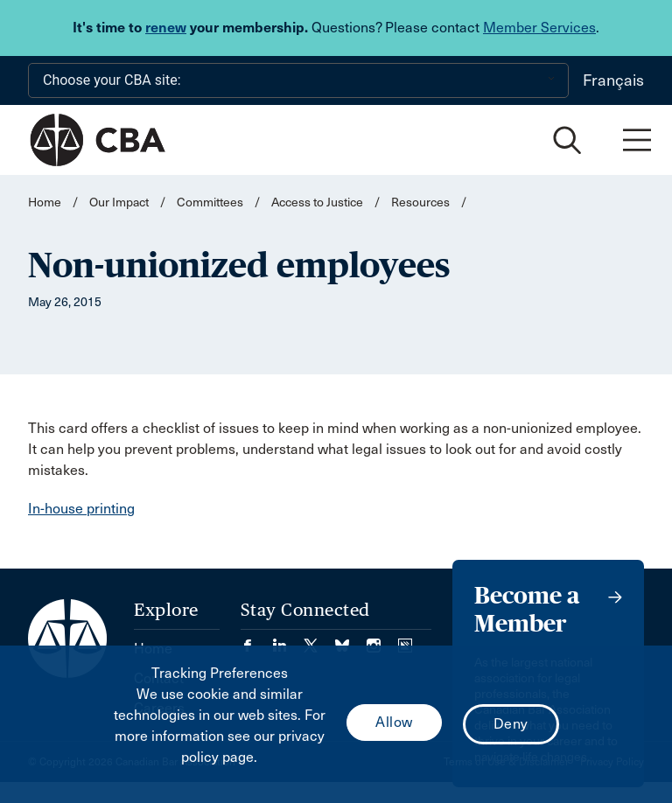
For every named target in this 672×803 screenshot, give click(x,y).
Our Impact (119, 202)
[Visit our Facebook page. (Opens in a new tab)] (256, 640)
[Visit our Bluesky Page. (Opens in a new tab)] (351, 640)
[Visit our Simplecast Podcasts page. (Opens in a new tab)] (405, 640)
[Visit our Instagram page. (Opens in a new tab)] (382, 640)
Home (45, 202)
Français (613, 80)
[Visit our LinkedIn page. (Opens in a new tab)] (288, 640)
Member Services (539, 28)
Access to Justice (317, 202)
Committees (210, 202)
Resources (420, 202)
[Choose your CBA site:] (298, 80)
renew (166, 28)
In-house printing (81, 509)
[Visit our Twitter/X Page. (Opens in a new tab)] (319, 640)
